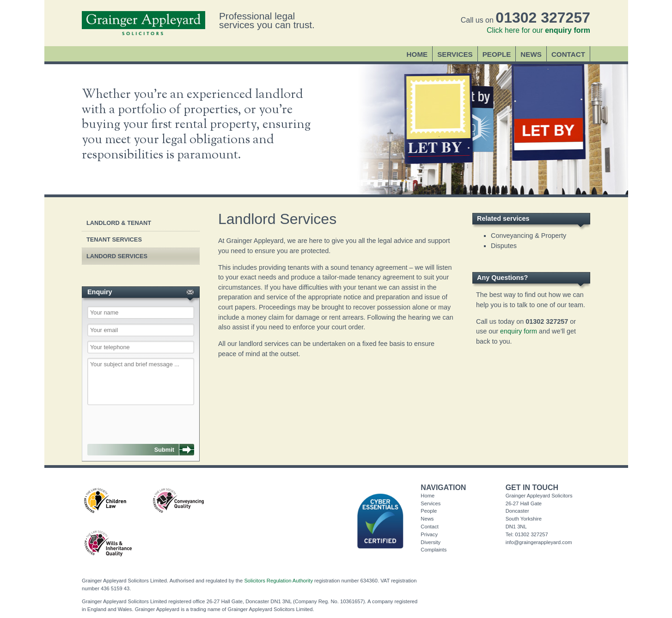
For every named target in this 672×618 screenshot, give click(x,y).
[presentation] (134, 420)
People (497, 54)
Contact (568, 54)
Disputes (504, 246)
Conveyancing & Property (528, 236)
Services (455, 54)
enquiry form (519, 331)
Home (417, 54)
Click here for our (538, 30)
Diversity (431, 542)
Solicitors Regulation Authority (278, 581)
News (531, 54)
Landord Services (117, 256)
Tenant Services (114, 239)
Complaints (434, 550)
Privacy (429, 534)
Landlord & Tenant (119, 223)
